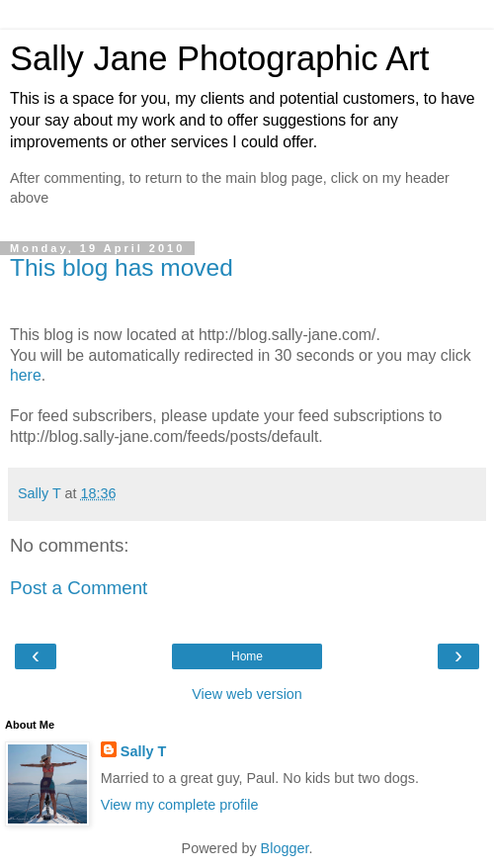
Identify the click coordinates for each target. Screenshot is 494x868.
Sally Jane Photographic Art (219, 58)
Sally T (143, 751)
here (26, 375)
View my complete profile (180, 805)
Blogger (285, 848)
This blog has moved (122, 267)
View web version (247, 694)
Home (247, 656)
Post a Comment (79, 588)
